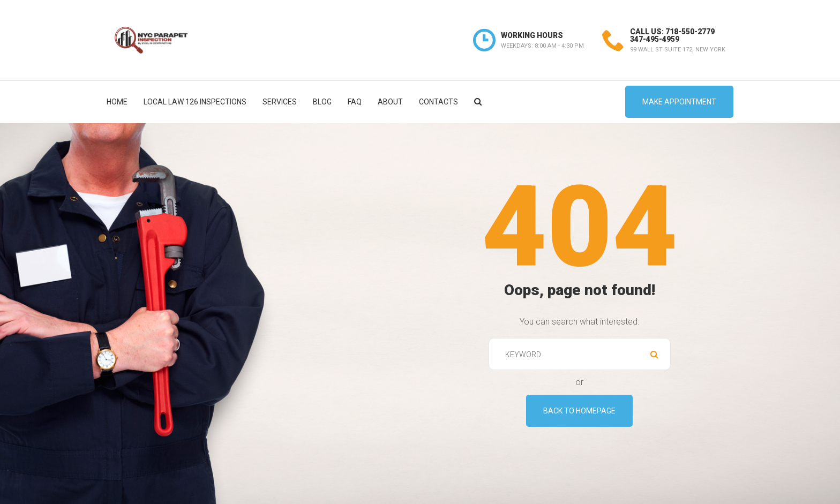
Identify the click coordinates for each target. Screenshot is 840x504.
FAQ (355, 102)
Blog (322, 102)
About (390, 102)
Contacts (438, 102)
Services (280, 102)
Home (117, 102)
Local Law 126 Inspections (195, 102)
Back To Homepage (579, 411)
